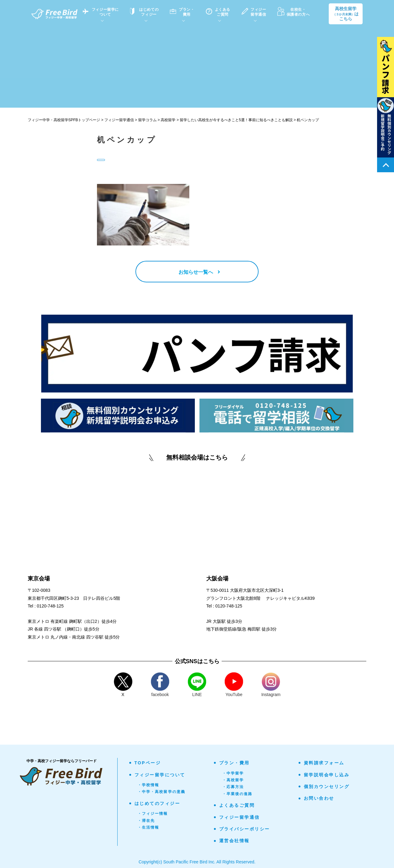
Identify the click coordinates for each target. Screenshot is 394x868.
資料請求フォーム (324, 763)
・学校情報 (149, 785)
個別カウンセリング (327, 786)
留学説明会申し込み (327, 775)
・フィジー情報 (153, 814)
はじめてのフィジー (157, 803)
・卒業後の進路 (237, 794)
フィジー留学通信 (239, 817)
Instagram (271, 685)
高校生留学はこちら (346, 14)
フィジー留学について (160, 775)
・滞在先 (146, 821)
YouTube (234, 685)
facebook (160, 685)
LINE (197, 685)
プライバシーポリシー (245, 829)
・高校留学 (233, 780)
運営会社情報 (234, 841)
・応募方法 (233, 787)
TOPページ (148, 763)
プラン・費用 (234, 763)
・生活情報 (149, 827)
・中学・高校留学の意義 (162, 792)
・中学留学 (233, 773)
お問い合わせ (319, 798)
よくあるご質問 (237, 805)
